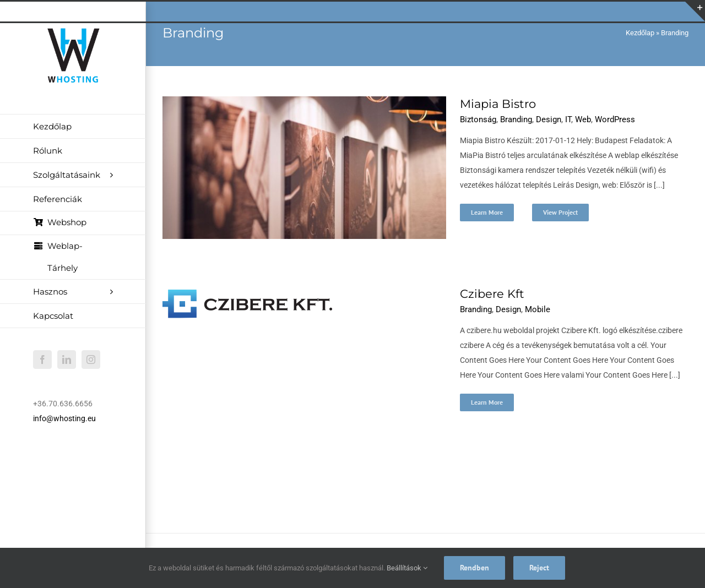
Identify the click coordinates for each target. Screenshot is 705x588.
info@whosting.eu (64, 418)
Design (549, 119)
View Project (560, 212)
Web (583, 119)
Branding (516, 119)
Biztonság (478, 119)
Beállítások (407, 568)
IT (568, 119)
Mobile (538, 309)
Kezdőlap (640, 33)
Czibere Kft (492, 294)
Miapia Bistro (498, 104)
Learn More (487, 212)
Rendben (474, 568)
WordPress (615, 119)
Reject (539, 568)
